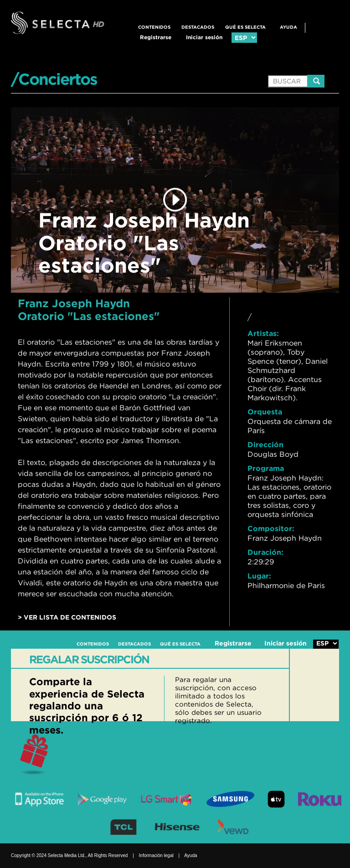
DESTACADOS (198, 27)
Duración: (265, 552)
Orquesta (265, 412)
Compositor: (271, 528)
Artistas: (263, 333)
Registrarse (156, 37)
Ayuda (288, 27)
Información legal (156, 855)
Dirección (265, 444)
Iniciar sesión (204, 37)
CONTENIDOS (154, 27)
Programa (266, 468)
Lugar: (259, 576)
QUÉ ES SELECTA (245, 27)
